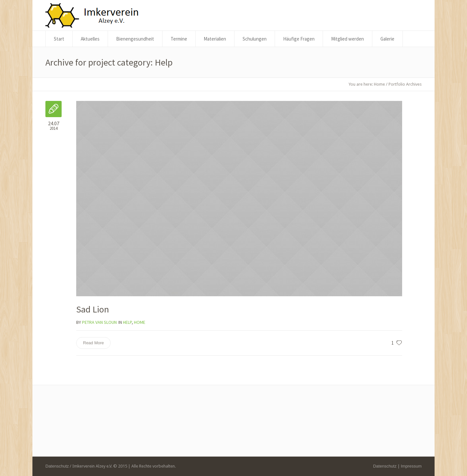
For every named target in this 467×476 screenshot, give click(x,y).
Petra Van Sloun (99, 322)
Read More (93, 343)
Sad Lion (93, 309)
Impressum (411, 466)
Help (127, 322)
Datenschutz (385, 466)
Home (379, 84)
